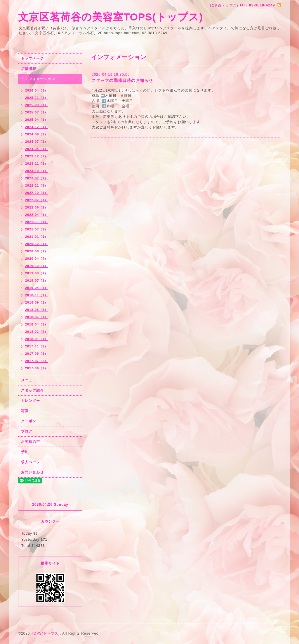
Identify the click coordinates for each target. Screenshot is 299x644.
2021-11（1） (37, 222)
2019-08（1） (37, 273)
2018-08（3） (37, 310)
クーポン (29, 421)
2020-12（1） (37, 244)
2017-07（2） (37, 361)
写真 (25, 411)
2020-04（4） (37, 259)
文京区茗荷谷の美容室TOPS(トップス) (111, 17)
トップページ (32, 58)
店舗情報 (29, 69)
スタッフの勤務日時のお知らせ (122, 80)
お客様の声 (31, 442)
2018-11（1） (37, 295)
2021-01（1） (37, 237)
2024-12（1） (37, 127)
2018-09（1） (37, 302)
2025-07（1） (37, 112)
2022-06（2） (37, 207)
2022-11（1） (37, 185)
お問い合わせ (32, 472)
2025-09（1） (37, 105)
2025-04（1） (37, 120)
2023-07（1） (37, 178)
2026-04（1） (37, 90)
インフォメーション (38, 79)
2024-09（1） (37, 134)
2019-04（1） (37, 288)
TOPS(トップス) (46, 633)
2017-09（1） (37, 354)
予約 (25, 452)
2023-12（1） (37, 156)
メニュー (29, 380)
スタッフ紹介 (32, 390)
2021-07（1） (37, 229)
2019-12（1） (37, 266)
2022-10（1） (37, 193)
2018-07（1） (37, 317)
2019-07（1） (37, 280)
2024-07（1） (37, 142)
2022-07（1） (37, 200)
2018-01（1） (37, 339)
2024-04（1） (37, 149)
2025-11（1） (37, 98)
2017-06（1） (37, 368)
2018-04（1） (37, 324)
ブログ (27, 431)
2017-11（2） (37, 346)
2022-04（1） (37, 215)
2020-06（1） (37, 251)
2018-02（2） (37, 332)
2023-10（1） (37, 171)
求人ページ (31, 462)
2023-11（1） (37, 163)
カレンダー (31, 401)
